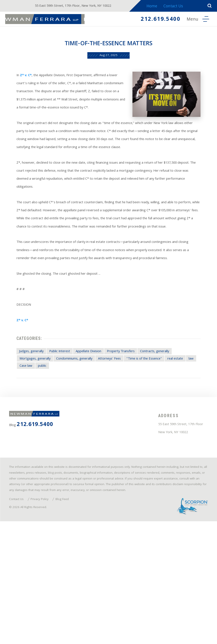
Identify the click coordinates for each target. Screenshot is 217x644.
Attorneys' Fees (124, 445)
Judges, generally (29, 437)
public (80, 453)
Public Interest (63, 437)
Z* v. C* (23, 84)
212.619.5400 (154, 20)
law (43, 453)
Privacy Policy (47, 619)
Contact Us (179, 6)
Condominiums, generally (81, 445)
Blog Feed (73, 619)
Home (157, 6)
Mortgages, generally (33, 445)
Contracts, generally (178, 437)
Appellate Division (98, 437)
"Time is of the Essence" (165, 445)
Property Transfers (137, 437)
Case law (60, 453)
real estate (24, 453)
